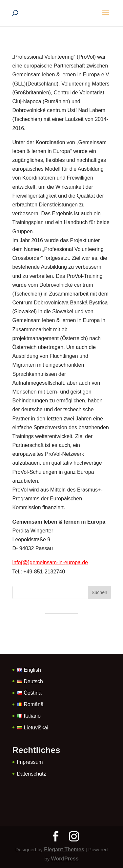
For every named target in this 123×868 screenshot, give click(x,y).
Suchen (99, 592)
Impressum (30, 762)
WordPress (65, 859)
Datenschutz (32, 774)
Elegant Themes (64, 849)
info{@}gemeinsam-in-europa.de (50, 562)
